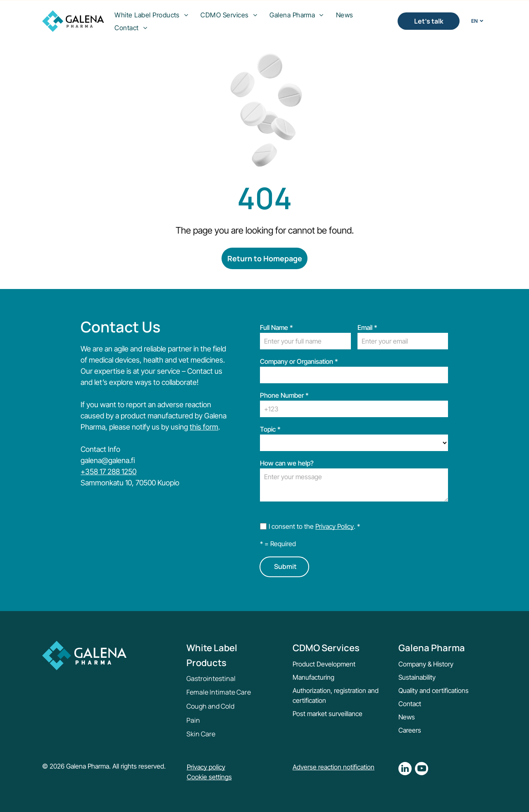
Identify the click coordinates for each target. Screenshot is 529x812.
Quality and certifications (434, 690)
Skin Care (201, 734)
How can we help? (287, 463)
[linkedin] (405, 770)
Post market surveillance (328, 714)
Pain (193, 720)
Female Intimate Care (219, 692)
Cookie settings (209, 777)
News (407, 717)
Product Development (324, 664)
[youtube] (422, 770)
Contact (410, 704)
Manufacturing (313, 677)
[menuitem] (151, 15)
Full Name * (276, 327)
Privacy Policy (335, 526)
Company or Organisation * (299, 361)
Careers (410, 730)
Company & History (426, 664)
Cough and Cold (210, 706)
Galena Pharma (432, 648)
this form (204, 427)
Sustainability (417, 677)
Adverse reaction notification (334, 767)
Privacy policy (206, 767)
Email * (367, 327)
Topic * (270, 429)
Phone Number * (284, 395)
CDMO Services (326, 648)
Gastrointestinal (211, 678)
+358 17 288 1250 (108, 472)
